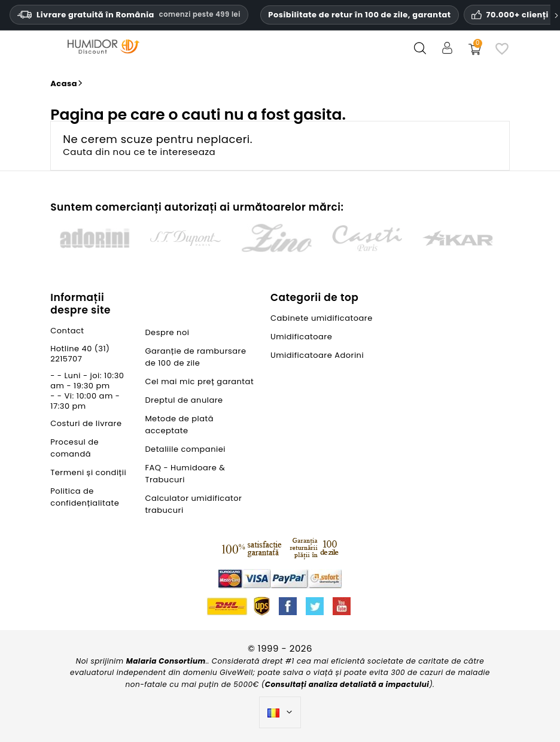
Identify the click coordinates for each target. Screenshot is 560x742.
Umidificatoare (301, 337)
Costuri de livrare (86, 423)
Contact (67, 331)
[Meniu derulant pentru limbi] (280, 713)
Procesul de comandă (74, 448)
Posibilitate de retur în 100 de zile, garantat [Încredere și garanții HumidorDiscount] (359, 15)
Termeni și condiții (88, 472)
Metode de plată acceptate (179, 425)
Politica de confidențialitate (85, 497)
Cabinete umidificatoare (322, 318)
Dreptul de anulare (184, 400)
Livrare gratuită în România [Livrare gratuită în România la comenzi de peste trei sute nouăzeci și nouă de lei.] (129, 15)
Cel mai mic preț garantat (199, 381)
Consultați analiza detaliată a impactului (347, 684)
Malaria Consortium (166, 661)
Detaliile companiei (185, 449)
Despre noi (167, 332)
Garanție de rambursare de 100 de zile (195, 357)
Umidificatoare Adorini (317, 355)
